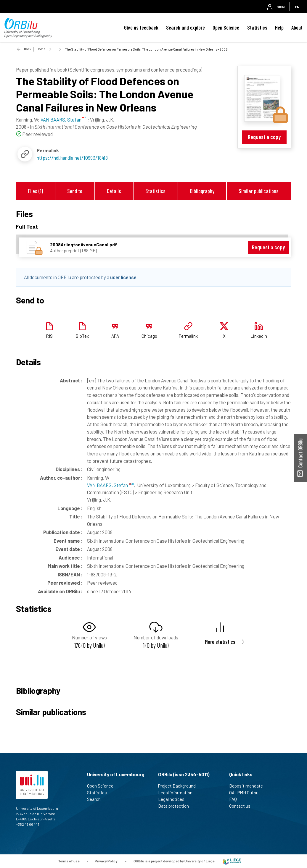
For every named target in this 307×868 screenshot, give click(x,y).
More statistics (220, 642)
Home (41, 49)
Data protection (176, 806)
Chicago (149, 336)
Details (114, 191)
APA (115, 336)
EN (297, 7)
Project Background (179, 786)
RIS (49, 336)
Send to (75, 191)
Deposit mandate (249, 786)
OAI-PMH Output (247, 793)
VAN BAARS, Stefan (110, 485)
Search (96, 799)
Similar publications (259, 191)
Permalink (188, 336)
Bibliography (202, 191)
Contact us (242, 806)
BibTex (82, 336)
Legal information (178, 793)
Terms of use (69, 861)
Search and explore (185, 28)
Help (279, 28)
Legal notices (174, 799)
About (297, 28)
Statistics (257, 28)
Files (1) (35, 191)
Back (28, 49)
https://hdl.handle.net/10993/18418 (72, 158)
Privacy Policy (106, 861)
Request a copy (264, 137)
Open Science (226, 28)
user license (123, 277)
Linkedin (259, 336)
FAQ (236, 799)
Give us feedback (141, 28)
